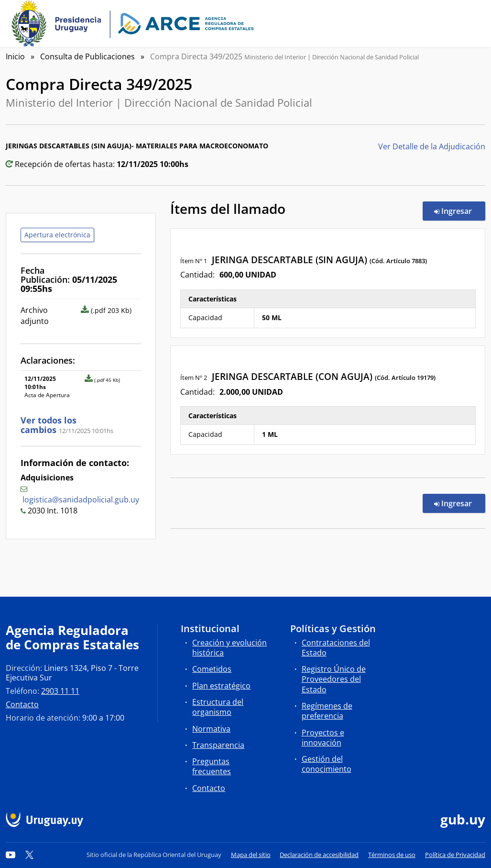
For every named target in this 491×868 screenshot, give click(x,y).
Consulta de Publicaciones (87, 56)
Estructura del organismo (218, 707)
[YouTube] (11, 855)
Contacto (22, 704)
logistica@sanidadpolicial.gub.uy (81, 500)
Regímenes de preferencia (327, 711)
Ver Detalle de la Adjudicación (432, 146)
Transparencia (218, 745)
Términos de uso (392, 855)
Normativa (211, 729)
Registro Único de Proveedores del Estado (334, 679)
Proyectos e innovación (323, 738)
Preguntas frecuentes (212, 766)
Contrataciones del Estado (336, 648)
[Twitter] (30, 855)
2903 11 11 (60, 691)
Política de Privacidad (455, 855)
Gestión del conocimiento (327, 764)
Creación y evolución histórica (229, 648)
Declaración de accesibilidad (319, 855)
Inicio (15, 56)
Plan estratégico (221, 686)
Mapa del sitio (251, 855)
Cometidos (212, 669)
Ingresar (460, 211)
